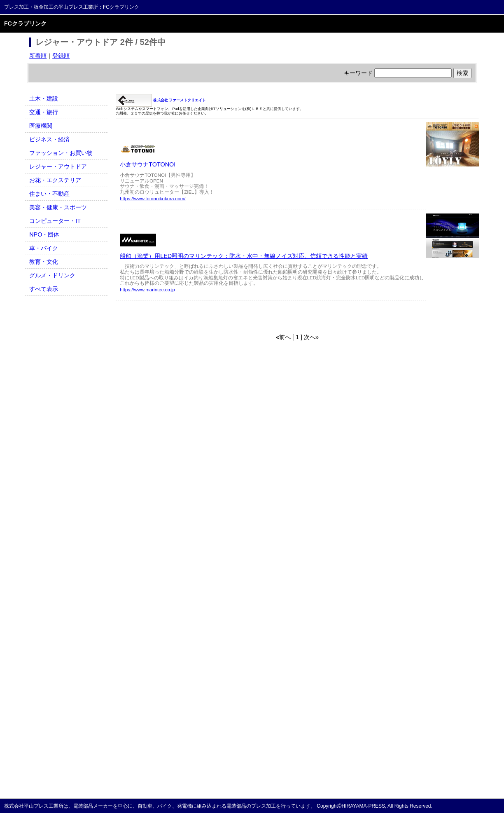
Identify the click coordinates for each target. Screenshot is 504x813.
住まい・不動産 (49, 194)
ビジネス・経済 (49, 139)
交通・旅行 (44, 112)
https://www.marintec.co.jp (147, 290)
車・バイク (44, 248)
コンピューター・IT (55, 221)
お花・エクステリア (55, 180)
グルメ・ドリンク (52, 275)
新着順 (38, 56)
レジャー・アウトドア (58, 166)
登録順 (61, 56)
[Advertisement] (212, 317)
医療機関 (41, 126)
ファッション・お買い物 (61, 153)
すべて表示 (44, 289)
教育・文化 (44, 262)
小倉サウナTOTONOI (148, 164)
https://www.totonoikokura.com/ (153, 199)
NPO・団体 (44, 234)
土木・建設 (44, 98)
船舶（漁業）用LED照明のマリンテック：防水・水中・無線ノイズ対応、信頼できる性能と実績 (244, 256)
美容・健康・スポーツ (58, 207)
